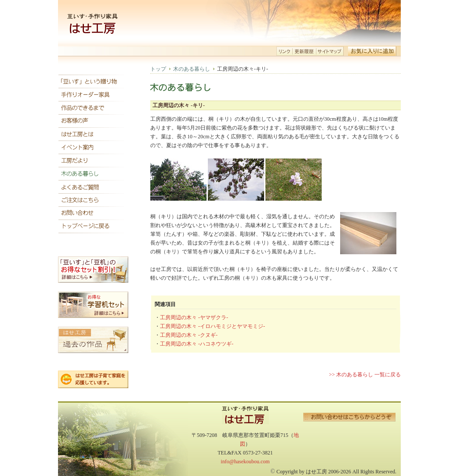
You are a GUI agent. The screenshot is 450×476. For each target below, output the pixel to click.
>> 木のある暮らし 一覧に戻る (365, 375)
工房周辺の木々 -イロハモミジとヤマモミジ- (212, 326)
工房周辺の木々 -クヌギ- (189, 335)
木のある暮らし (192, 69)
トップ (158, 69)
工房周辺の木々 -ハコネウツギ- (197, 344)
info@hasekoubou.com (245, 462)
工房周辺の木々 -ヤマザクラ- (194, 317)
